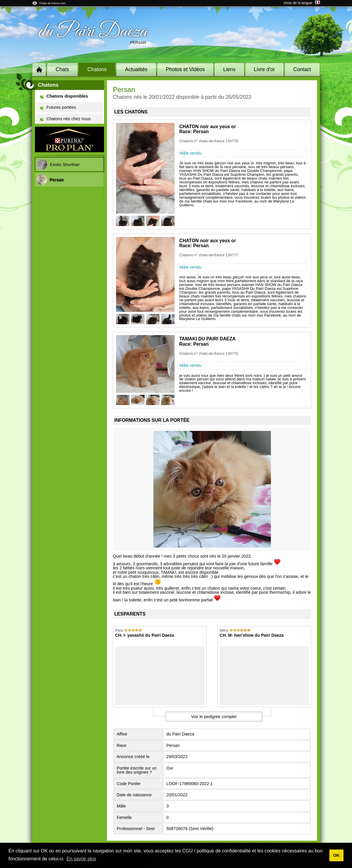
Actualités (136, 69)
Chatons (97, 69)
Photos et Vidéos (185, 69)
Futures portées (58, 107)
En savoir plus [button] (82, 859)
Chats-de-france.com (53, 3)
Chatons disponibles (64, 96)
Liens (229, 69)
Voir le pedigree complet (214, 717)
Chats (62, 69)
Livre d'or (264, 69)
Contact (302, 69)
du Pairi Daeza (93, 32)
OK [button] (336, 855)
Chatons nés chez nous (65, 119)
